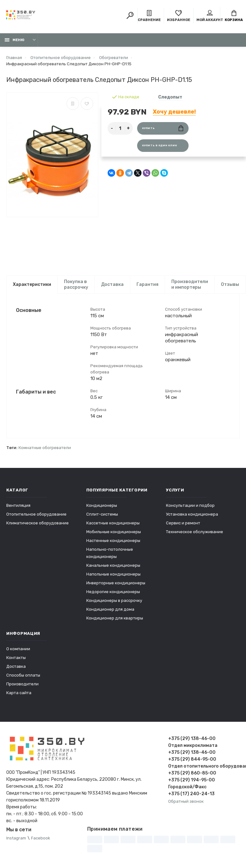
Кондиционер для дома (110, 609)
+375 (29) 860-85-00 (192, 773)
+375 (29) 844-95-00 (192, 759)
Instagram (16, 838)
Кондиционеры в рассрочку (114, 600)
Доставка (112, 284)
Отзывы (230, 284)
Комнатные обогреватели (45, 448)
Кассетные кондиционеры (113, 523)
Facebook (41, 838)
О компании (18, 649)
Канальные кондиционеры (113, 565)
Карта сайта (19, 693)
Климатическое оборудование (37, 523)
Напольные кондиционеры (113, 574)
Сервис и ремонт (183, 523)
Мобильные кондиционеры (114, 532)
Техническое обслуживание (195, 532)
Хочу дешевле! (174, 112)
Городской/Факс (187, 787)
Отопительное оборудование (36, 514)
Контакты (16, 658)
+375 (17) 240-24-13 (191, 794)
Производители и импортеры (190, 284)
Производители (22, 684)
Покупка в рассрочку (76, 284)
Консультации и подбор (190, 505)
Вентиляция (18, 505)
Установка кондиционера (192, 514)
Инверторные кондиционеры (116, 583)
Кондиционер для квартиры (115, 618)
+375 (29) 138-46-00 (192, 739)
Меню (15, 40)
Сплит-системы (102, 514)
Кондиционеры (102, 505)
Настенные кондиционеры (113, 541)
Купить (163, 128)
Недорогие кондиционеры (113, 592)
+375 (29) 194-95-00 (192, 780)
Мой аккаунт (210, 16)
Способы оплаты (23, 675)
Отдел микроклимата (193, 745)
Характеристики (32, 284)
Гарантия (147, 284)
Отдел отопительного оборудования (204, 766)
